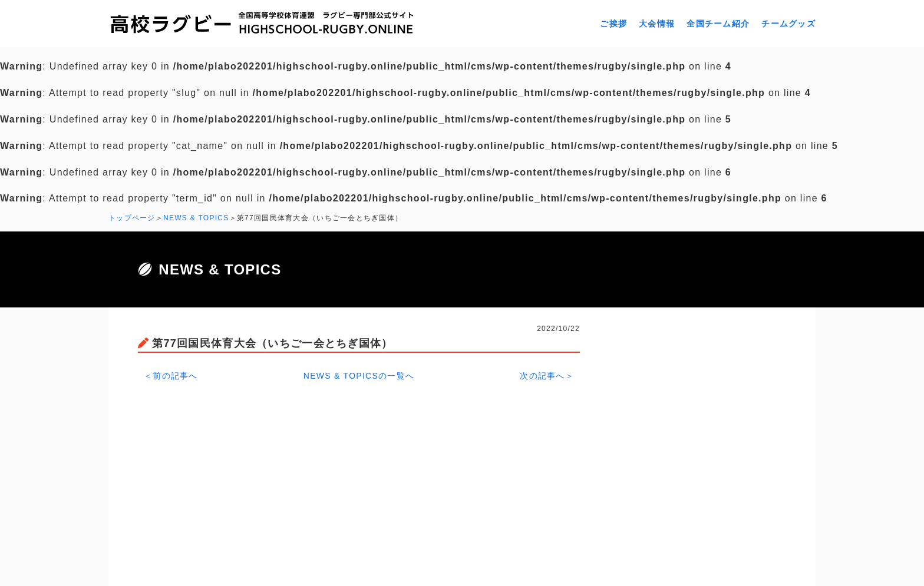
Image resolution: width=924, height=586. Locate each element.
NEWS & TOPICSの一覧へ (359, 376)
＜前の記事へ (171, 376)
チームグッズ (788, 24)
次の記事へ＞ (547, 376)
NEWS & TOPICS (196, 218)
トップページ (132, 218)
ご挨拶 (613, 24)
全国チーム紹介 (718, 24)
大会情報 (657, 24)
